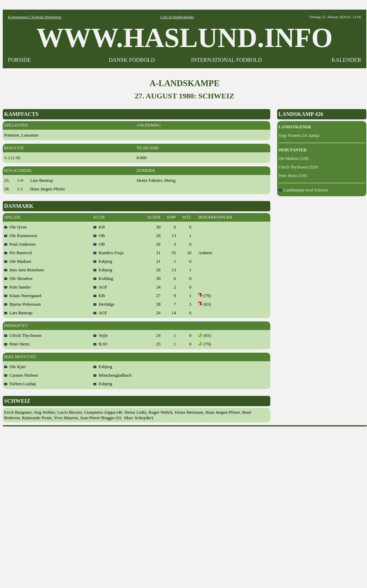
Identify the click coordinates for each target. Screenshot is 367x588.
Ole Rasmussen (21, 236)
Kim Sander (17, 287)
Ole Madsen (18, 261)
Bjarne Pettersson (22, 304)
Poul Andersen (20, 244)
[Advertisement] (75, 505)
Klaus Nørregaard (23, 296)
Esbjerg (103, 261)
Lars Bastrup (18, 313)
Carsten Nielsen (21, 375)
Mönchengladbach (113, 375)
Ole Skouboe (18, 278)
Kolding (103, 278)
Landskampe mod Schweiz (303, 190)
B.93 (100, 344)
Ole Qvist (15, 227)
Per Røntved (18, 253)
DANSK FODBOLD (132, 60)
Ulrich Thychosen (23, 335)
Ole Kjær (15, 367)
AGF (100, 287)
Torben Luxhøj (20, 384)
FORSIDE (19, 60)
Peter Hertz (17, 344)
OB (99, 236)
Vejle (100, 335)
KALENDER (346, 60)
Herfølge (104, 304)
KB (99, 227)
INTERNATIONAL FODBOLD (227, 60)
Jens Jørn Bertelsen (24, 270)
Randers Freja (108, 253)
